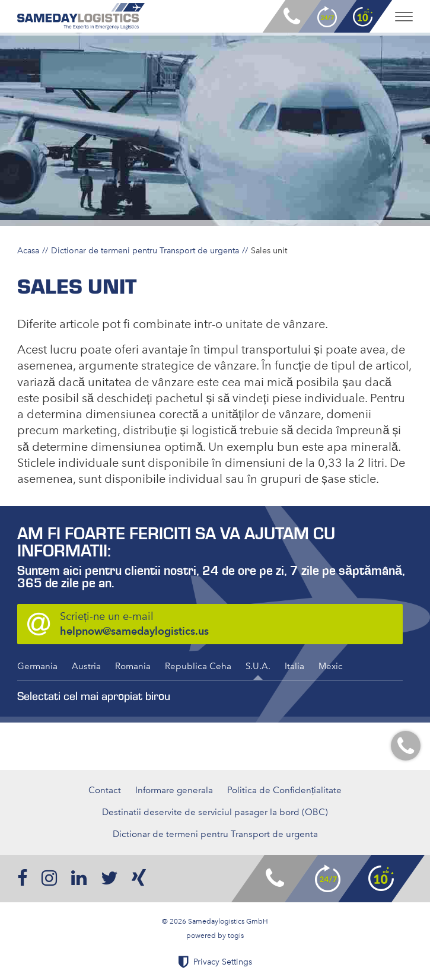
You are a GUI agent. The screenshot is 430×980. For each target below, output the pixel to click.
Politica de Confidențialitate (284, 790)
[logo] (81, 16)
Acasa (28, 250)
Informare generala (174, 790)
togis (236, 936)
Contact (105, 790)
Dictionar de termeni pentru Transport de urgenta (145, 250)
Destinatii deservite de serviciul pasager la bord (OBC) (215, 812)
